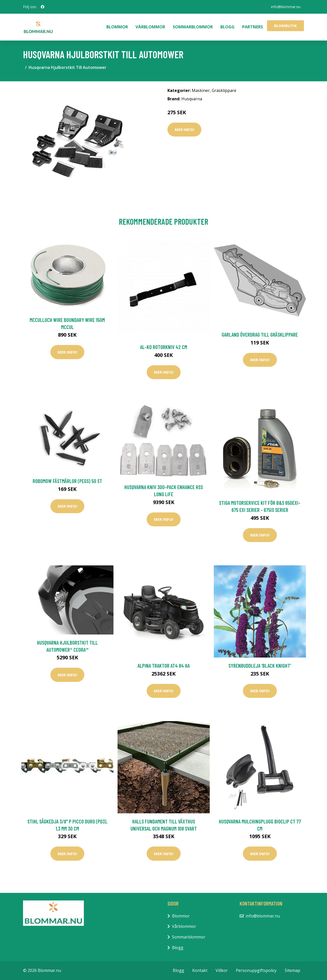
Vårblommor (150, 27)
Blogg (227, 27)
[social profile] (43, 7)
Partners (253, 27)
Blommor (117, 27)
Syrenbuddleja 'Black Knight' (260, 666)
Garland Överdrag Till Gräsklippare (260, 334)
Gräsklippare (224, 90)
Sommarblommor (193, 27)
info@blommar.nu (285, 7)
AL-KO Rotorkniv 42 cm (164, 347)
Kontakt (200, 970)
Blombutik (285, 26)
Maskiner (201, 90)
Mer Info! (184, 129)
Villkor (222, 970)
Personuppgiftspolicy (256, 970)
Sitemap (292, 970)
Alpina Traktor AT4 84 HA (164, 666)
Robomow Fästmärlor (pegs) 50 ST (67, 481)
